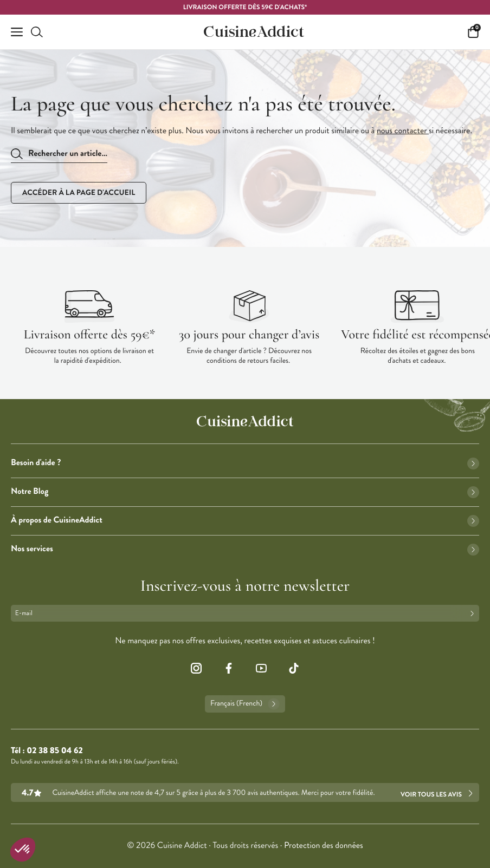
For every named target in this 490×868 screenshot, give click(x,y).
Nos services (245, 549)
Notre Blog (245, 491)
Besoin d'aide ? (245, 463)
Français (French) (245, 704)
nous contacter (403, 131)
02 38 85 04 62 (54, 751)
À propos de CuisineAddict (245, 520)
